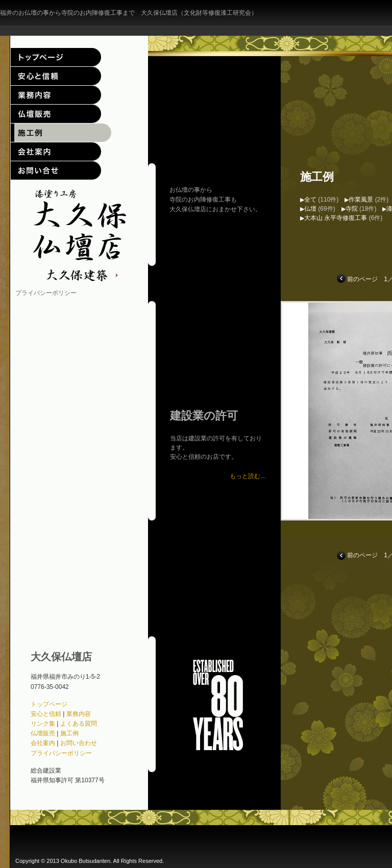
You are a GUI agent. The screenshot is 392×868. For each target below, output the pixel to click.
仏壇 (310, 209)
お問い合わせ (56, 170)
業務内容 (56, 95)
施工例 (56, 133)
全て (310, 200)
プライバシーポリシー (46, 293)
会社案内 (56, 152)
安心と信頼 (56, 76)
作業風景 (361, 200)
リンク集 (43, 724)
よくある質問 (79, 724)
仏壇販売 (56, 114)
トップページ (56, 57)
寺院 (352, 209)
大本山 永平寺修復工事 (336, 218)
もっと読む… (248, 476)
